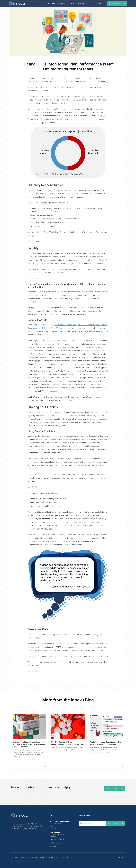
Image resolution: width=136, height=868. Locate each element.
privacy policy (66, 857)
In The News (33, 857)
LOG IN (100, 4)
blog (41, 397)
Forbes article (47, 538)
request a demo (53, 857)
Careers (43, 857)
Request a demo (112, 788)
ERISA (103, 116)
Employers (23, 857)
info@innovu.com (55, 843)
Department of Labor (98, 260)
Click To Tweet (34, 241)
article (50, 341)
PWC (41, 87)
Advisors (14, 857)
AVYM (41, 354)
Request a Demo (115, 4)
